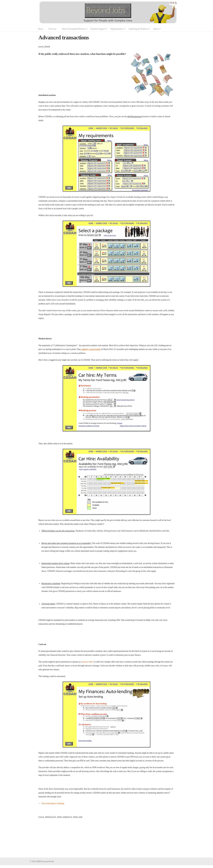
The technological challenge (53, 803)
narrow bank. (88, 662)
